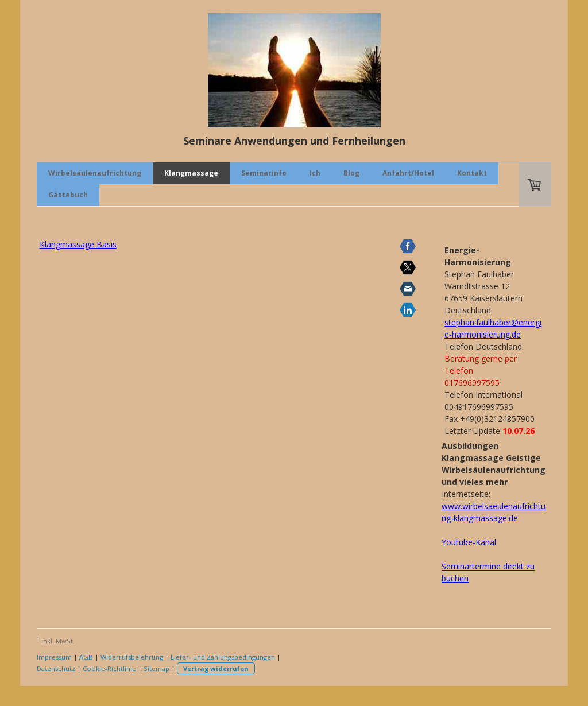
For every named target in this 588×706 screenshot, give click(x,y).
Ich (315, 173)
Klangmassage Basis (78, 244)
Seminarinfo (264, 173)
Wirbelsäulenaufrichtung (95, 173)
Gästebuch (68, 195)
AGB (86, 657)
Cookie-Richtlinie (109, 668)
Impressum (54, 657)
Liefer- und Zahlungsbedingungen (223, 657)
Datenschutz (56, 668)
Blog (351, 173)
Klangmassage (191, 173)
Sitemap (156, 668)
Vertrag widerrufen (216, 668)
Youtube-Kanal (469, 542)
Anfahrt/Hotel (408, 173)
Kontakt (472, 173)
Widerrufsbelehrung (132, 657)
